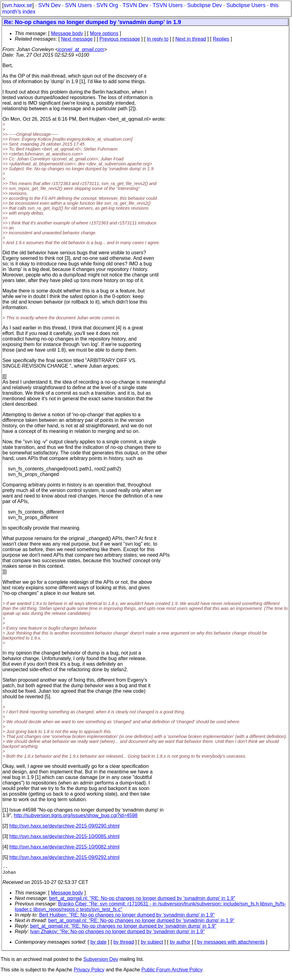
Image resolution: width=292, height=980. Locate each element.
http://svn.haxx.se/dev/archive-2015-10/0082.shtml (64, 847)
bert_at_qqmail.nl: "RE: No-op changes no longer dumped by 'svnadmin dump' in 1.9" (142, 901)
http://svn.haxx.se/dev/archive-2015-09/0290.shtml (64, 826)
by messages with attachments (231, 944)
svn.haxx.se (18, 5)
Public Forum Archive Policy (172, 972)
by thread (124, 944)
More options (104, 33)
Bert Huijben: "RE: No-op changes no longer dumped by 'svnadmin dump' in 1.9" (127, 917)
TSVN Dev (135, 5)
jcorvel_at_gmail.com (81, 49)
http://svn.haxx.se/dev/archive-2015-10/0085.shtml (64, 836)
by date (98, 944)
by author (180, 944)
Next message (77, 39)
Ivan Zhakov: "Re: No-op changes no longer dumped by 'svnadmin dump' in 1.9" (118, 934)
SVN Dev (49, 5)
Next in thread (191, 39)
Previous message (120, 39)
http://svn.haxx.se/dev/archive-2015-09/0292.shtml (64, 857)
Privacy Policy (89, 972)
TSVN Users (168, 5)
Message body (67, 33)
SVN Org (107, 5)
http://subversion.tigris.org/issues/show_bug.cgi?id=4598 (76, 815)
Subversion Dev (101, 962)
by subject (152, 944)
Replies (221, 39)
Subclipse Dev (205, 5)
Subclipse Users (246, 5)
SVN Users (78, 5)
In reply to (158, 39)
